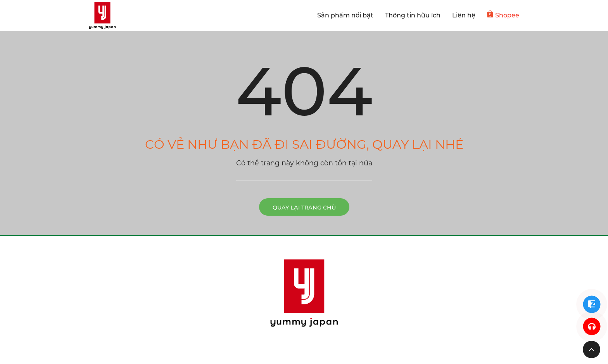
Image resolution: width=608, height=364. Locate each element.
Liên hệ (464, 15)
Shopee (503, 15)
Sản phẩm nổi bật (345, 15)
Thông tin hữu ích (413, 15)
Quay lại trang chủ (304, 208)
